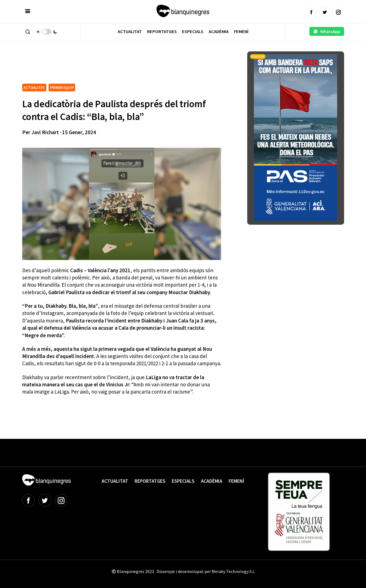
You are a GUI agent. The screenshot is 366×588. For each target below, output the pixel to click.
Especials (193, 32)
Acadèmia (219, 32)
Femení (241, 32)
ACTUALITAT (34, 87)
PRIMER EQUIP (62, 87)
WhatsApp (327, 31)
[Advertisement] (123, 67)
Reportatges (162, 32)
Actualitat (130, 32)
